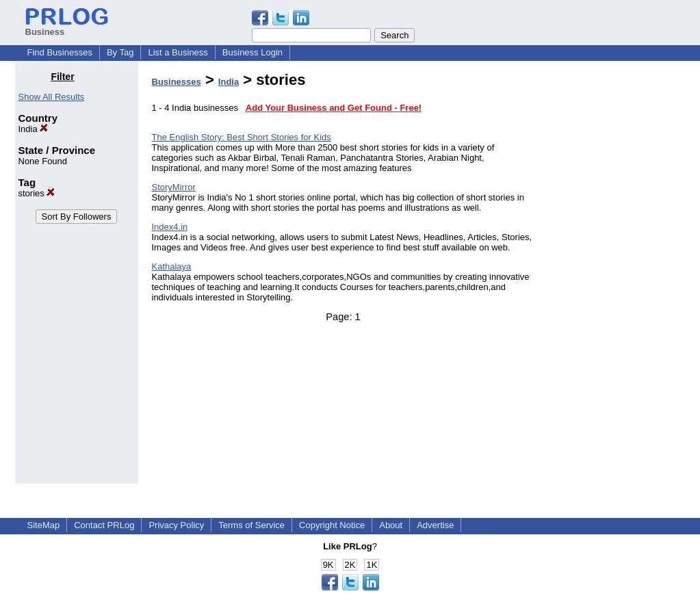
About (391, 525)
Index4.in (170, 227)
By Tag (120, 52)
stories (37, 193)
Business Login (252, 52)
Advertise (435, 525)
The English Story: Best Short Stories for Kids (242, 137)
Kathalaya (172, 266)
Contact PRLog (104, 525)
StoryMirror (174, 187)
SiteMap (44, 525)
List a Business (178, 52)
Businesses (177, 82)
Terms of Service (251, 525)
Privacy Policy (176, 525)
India (34, 129)
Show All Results (52, 97)
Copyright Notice (332, 525)
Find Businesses (60, 52)
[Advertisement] (615, 276)
